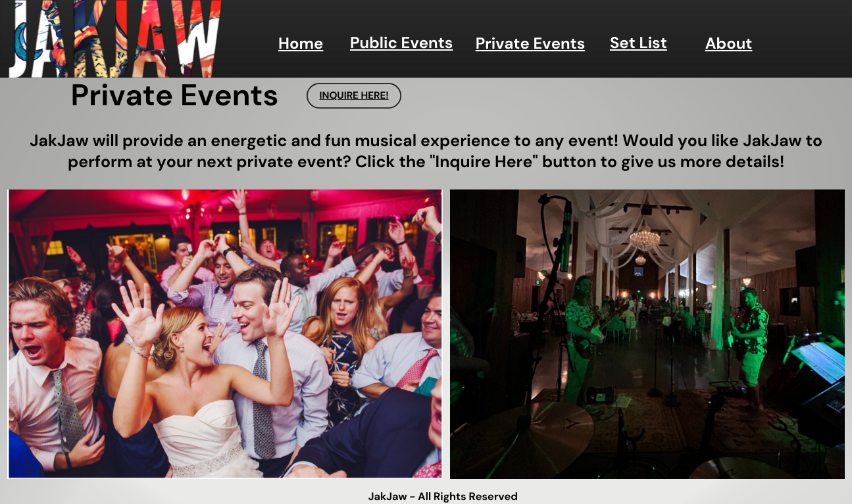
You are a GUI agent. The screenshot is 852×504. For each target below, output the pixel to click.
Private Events (531, 44)
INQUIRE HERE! (354, 95)
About (729, 44)
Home (301, 44)
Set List (639, 43)
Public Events (401, 43)
